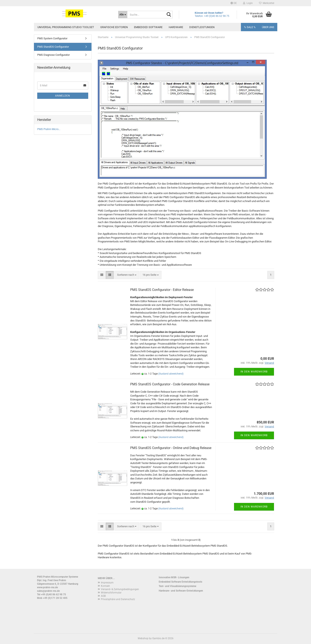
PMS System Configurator (52, 38)
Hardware (176, 27)
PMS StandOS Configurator (53, 47)
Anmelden (63, 96)
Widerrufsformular (111, 593)
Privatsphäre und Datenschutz (118, 599)
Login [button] (248, 3)
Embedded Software (148, 27)
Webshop (143, 638)
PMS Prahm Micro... (49, 129)
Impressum (107, 583)
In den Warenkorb (254, 372)
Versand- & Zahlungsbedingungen (120, 589)
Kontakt (105, 586)
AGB (103, 596)
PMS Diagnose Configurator (53, 55)
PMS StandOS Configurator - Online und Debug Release (171, 448)
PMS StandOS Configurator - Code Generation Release (170, 384)
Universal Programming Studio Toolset (66, 27)
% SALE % (250, 27)
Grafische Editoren (114, 27)
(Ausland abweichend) (171, 374)
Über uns (268, 27)
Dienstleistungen (202, 27)
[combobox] (127, 275)
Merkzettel (267, 3)
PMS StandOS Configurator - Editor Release (162, 290)
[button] (234, 3)
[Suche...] (123, 15)
